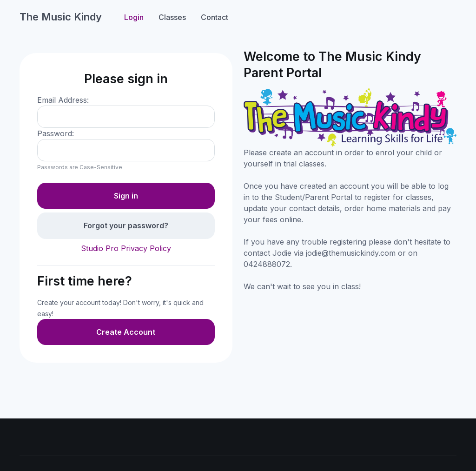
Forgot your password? (126, 226)
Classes (172, 17)
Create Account (126, 332)
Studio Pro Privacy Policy (126, 248)
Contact (215, 17)
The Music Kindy (61, 17)
